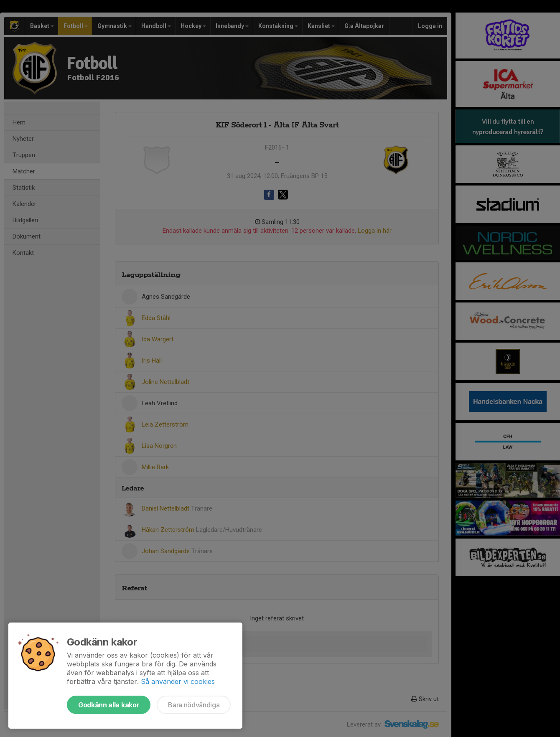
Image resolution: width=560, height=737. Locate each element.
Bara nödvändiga (194, 705)
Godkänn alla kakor (109, 705)
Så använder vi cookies (178, 681)
